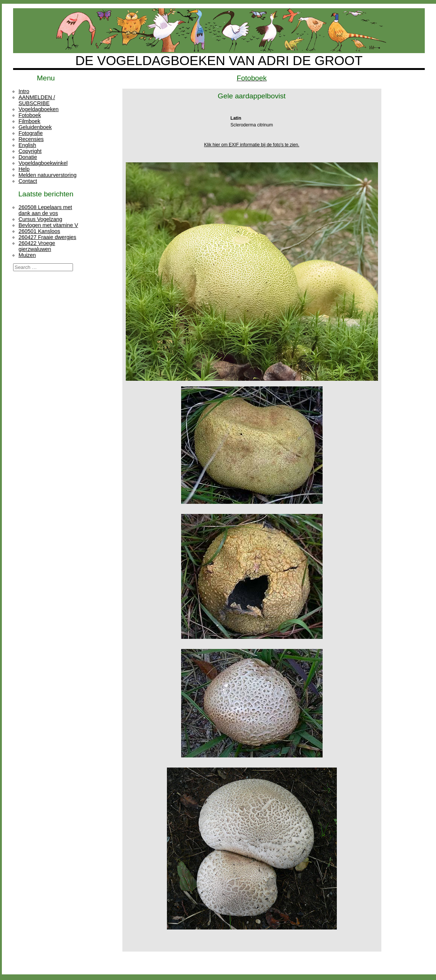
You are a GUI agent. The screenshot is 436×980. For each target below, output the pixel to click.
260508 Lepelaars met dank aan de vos (45, 210)
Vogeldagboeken (38, 109)
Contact (28, 181)
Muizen (27, 255)
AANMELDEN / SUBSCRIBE (37, 100)
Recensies (31, 139)
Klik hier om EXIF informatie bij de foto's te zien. (251, 145)
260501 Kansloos (39, 231)
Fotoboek (30, 115)
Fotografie (31, 133)
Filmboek (29, 121)
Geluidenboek (35, 127)
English (27, 145)
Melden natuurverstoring (47, 175)
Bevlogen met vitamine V (48, 225)
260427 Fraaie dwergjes (47, 237)
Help (24, 169)
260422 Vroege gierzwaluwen (37, 246)
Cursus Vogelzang (40, 219)
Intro (24, 91)
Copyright (30, 151)
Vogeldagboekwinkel (43, 163)
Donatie (28, 157)
